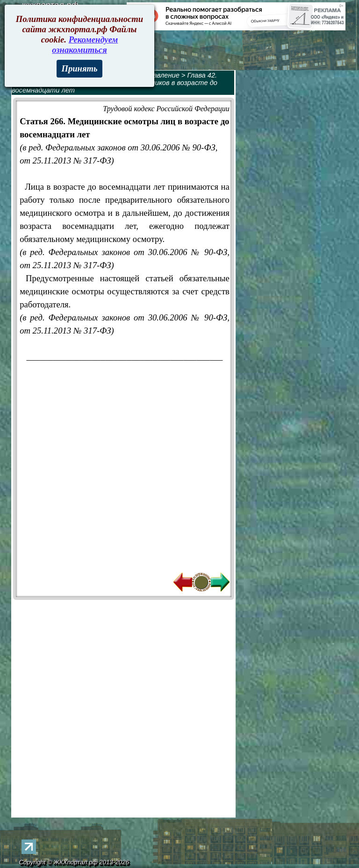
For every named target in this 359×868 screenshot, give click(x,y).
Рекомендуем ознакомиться (85, 45)
